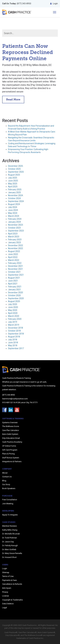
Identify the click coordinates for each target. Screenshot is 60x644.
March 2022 (14, 260)
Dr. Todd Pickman (10, 538)
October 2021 (14, 272)
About (5, 473)
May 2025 (13, 184)
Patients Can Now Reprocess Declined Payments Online (28, 52)
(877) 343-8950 (17, 4)
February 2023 (15, 240)
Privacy (5, 592)
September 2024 (16, 201)
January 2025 (14, 192)
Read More (13, 99)
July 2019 (13, 322)
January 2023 (14, 242)
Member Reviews (9, 526)
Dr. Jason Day (8, 542)
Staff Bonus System (11, 458)
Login (54, 4)
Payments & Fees (9, 580)
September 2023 (16, 231)
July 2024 (13, 207)
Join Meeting (8, 504)
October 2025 (14, 169)
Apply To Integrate (10, 515)
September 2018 (16, 334)
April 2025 (13, 187)
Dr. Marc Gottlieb (9, 549)
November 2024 (15, 195)
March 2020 (14, 316)
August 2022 (14, 251)
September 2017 (16, 348)
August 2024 (14, 204)
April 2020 (13, 313)
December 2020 (15, 292)
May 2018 (13, 345)
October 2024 (14, 198)
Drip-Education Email (11, 438)
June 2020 (13, 307)
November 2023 (15, 225)
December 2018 (15, 328)
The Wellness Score (11, 426)
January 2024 (14, 222)
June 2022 (13, 254)
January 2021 (14, 290)
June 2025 (13, 181)
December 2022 (15, 245)
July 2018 (13, 340)
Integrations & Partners (12, 461)
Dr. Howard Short (9, 557)
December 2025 (15, 166)
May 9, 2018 (22, 65)
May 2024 (13, 213)
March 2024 (14, 216)
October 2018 (14, 331)
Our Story (6, 484)
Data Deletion (8, 604)
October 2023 (14, 228)
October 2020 (14, 295)
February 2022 (15, 263)
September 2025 (16, 172)
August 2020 (14, 301)
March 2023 (14, 237)
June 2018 (13, 343)
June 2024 (13, 210)
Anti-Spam (7, 588)
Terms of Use (8, 576)
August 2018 (14, 337)
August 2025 (14, 175)
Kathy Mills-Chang (10, 530)
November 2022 (15, 248)
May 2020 (13, 310)
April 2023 (13, 234)
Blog (4, 481)
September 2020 (16, 298)
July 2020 (13, 304)
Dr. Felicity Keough (10, 545)
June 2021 (13, 281)
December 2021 (15, 266)
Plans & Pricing (8, 454)
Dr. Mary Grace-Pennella (12, 553)
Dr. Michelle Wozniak (11, 534)
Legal (5, 608)
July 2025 (13, 178)
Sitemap (6, 572)
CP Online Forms (9, 446)
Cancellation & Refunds (12, 584)
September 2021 (16, 275)
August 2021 (14, 278)
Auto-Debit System (10, 434)
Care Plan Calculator (11, 430)
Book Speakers (9, 488)
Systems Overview (10, 422)
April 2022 (13, 257)
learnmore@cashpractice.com (15, 399)
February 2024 (15, 219)
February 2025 (15, 190)
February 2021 (15, 287)
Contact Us (7, 477)
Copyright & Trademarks (12, 600)
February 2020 (15, 319)
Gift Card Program (10, 450)
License (6, 596)
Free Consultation (10, 500)
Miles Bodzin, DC (42, 65)
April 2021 (13, 284)
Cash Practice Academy (12, 442)
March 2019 (14, 325)
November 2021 (15, 269)
